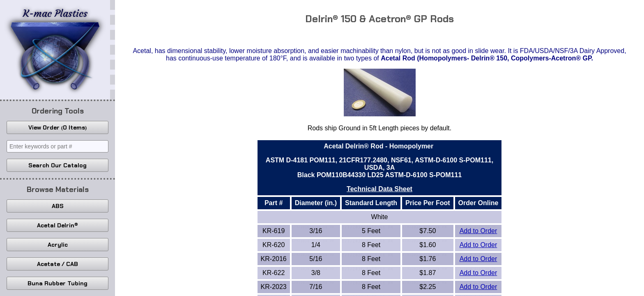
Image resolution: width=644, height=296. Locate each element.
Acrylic (58, 245)
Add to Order (478, 231)
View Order (57, 127)
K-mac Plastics (55, 49)
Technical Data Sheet (379, 189)
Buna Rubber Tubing (57, 283)
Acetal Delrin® (57, 225)
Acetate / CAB (57, 264)
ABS (58, 206)
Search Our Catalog (57, 165)
